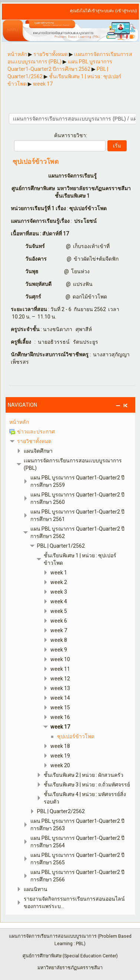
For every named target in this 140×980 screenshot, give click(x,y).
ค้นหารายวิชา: (71, 135)
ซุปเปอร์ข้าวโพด (36, 162)
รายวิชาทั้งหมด (34, 441)
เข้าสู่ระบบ (126, 11)
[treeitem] (70, 422)
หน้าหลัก (19, 422)
